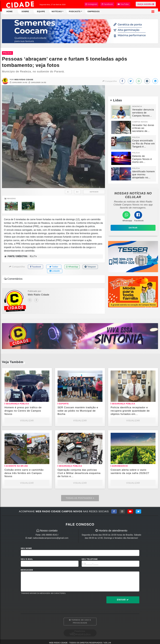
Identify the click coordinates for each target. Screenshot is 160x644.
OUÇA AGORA (146, 4)
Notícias (57, 11)
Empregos (94, 11)
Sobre (25, 11)
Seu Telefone (90, 559)
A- (68, 192)
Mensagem (27, 570)
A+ (77, 192)
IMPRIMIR (94, 192)
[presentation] (41, 602)
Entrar (133, 228)
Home (10, 11)
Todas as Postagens (80, 498)
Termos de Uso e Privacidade (80, 621)
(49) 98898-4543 (49, 535)
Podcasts (75, 11)
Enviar (123, 600)
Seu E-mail (27, 559)
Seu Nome (26, 548)
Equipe (41, 11)
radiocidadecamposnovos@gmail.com (51, 538)
